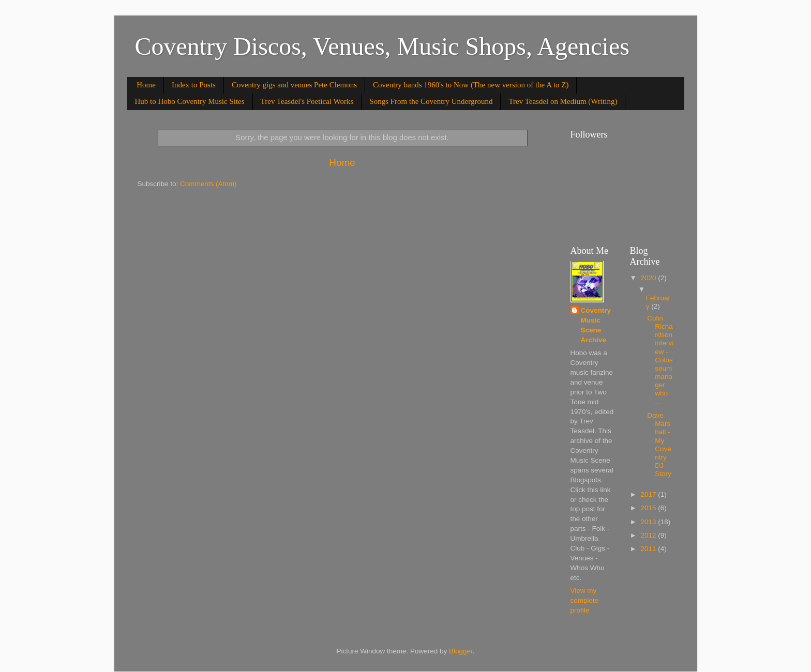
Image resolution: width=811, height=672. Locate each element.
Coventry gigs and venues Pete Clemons (294, 85)
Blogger (461, 651)
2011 (649, 549)
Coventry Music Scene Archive (596, 325)
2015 (649, 508)
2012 (649, 535)
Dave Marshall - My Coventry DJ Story (659, 445)
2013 (649, 522)
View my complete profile (585, 600)
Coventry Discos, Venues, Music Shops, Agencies (382, 46)
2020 (649, 278)
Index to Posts (194, 85)
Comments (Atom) (208, 184)
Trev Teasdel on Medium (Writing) (563, 101)
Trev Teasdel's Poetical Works (307, 101)
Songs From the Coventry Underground (431, 101)
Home (146, 85)
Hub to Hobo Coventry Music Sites (190, 101)
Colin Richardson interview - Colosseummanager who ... (660, 360)
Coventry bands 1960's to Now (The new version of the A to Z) (471, 85)
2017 (649, 494)
